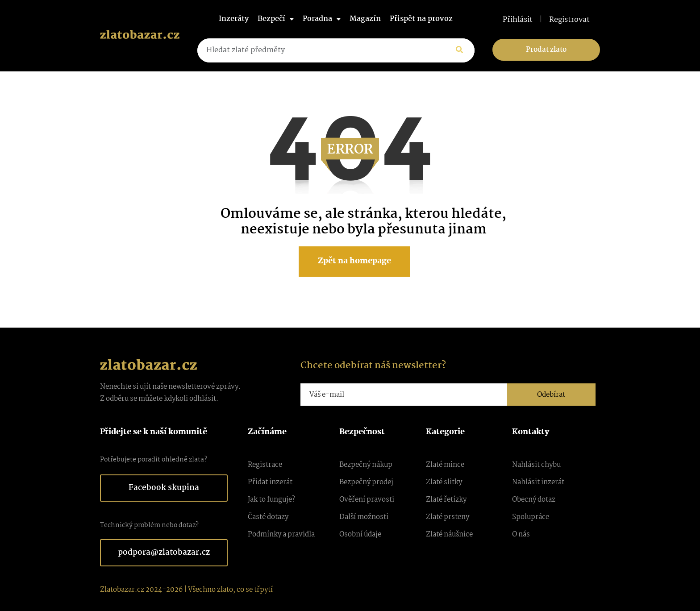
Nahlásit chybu (536, 465)
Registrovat (569, 20)
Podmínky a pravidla (281, 534)
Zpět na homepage (354, 261)
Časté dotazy (268, 517)
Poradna (322, 19)
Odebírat (551, 395)
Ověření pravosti (367, 500)
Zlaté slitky (444, 482)
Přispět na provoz (421, 19)
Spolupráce (531, 517)
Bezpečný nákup (366, 465)
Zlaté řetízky (446, 500)
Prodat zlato (546, 50)
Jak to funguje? (271, 500)
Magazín (365, 19)
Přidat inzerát (270, 482)
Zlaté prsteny (448, 517)
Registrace (265, 465)
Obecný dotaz (534, 500)
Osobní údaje (360, 534)
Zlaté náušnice (449, 534)
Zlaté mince (445, 465)
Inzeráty (234, 19)
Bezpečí (276, 19)
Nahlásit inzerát (538, 482)
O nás (521, 534)
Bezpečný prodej (366, 482)
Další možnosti (364, 517)
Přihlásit (518, 20)
